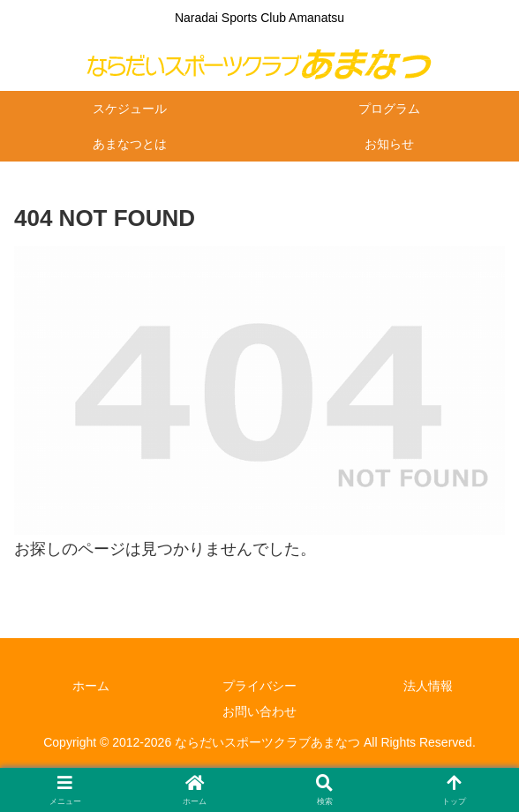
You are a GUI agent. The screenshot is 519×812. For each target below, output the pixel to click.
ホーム (91, 686)
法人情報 (428, 686)
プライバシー (259, 686)
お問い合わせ (259, 711)
